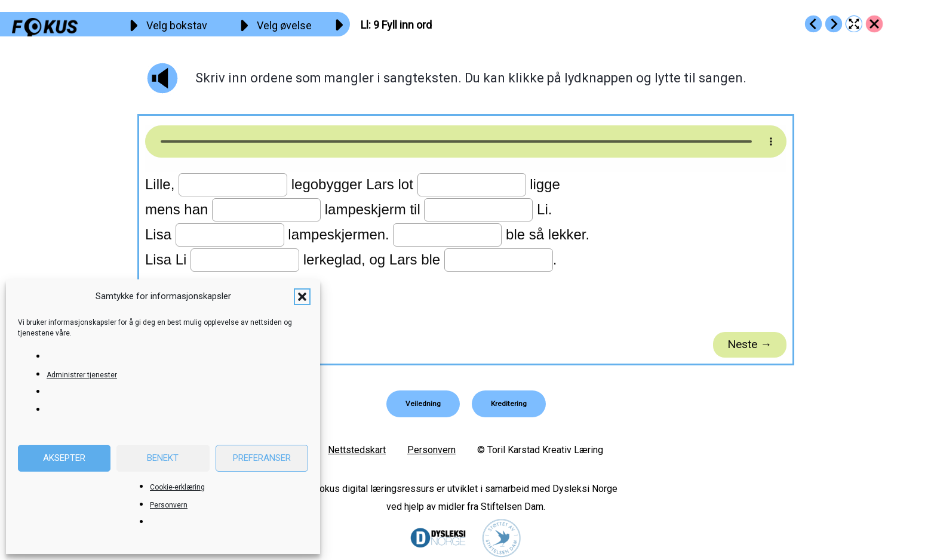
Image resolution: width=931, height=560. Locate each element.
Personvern (169, 505)
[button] (302, 297)
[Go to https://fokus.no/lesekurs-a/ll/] (874, 24)
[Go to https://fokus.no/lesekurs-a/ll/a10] (834, 24)
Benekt (163, 458)
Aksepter (64, 458)
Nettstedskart (357, 449)
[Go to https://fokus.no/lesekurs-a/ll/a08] (813, 24)
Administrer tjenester (82, 375)
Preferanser (262, 458)
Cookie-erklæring (177, 487)
